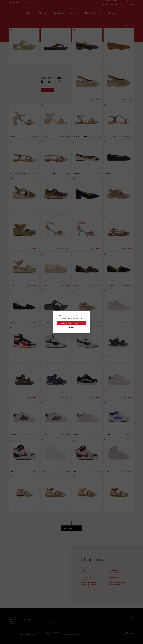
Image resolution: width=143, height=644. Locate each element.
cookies (77, 316)
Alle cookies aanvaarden (72, 323)
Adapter (71, 328)
